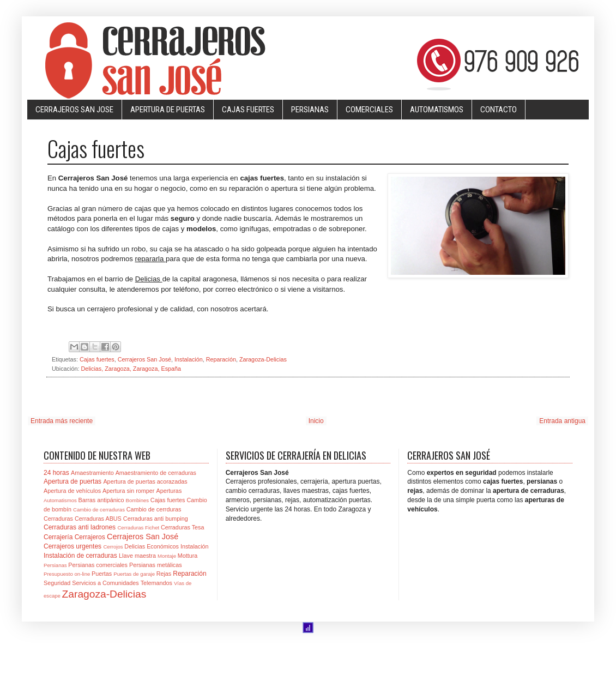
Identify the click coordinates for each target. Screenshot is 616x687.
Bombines (137, 500)
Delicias (135, 546)
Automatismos (60, 500)
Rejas (164, 574)
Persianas (55, 565)
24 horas (56, 473)
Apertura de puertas (73, 481)
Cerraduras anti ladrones (80, 527)
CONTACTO (499, 110)
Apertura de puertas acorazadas (145, 481)
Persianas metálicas (156, 565)
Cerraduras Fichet (138, 528)
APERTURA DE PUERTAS (168, 110)
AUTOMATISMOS (437, 110)
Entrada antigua (562, 421)
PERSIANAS (310, 110)
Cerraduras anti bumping (156, 519)
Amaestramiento (92, 473)
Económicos (163, 546)
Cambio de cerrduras (154, 509)
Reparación (221, 359)
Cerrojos (113, 547)
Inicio (316, 421)
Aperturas (169, 491)
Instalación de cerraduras (80, 556)
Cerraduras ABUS (98, 519)
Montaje (167, 556)
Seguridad (57, 583)
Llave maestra (137, 556)
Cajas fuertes (97, 359)
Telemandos (156, 583)
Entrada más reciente (62, 421)
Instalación (189, 359)
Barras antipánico (101, 500)
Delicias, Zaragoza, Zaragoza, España (131, 369)
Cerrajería (58, 537)
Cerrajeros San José (144, 359)
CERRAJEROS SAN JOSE (74, 110)
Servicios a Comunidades (105, 583)
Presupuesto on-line (67, 574)
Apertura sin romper (128, 491)
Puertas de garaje (134, 574)
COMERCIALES (369, 110)
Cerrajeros (90, 537)
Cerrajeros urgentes (73, 546)
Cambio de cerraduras (99, 510)
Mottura (188, 556)
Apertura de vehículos (72, 491)
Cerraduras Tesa (183, 527)
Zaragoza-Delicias (263, 359)
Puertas (102, 574)
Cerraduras (58, 519)
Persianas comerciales (98, 565)
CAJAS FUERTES (248, 110)
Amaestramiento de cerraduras (156, 473)
